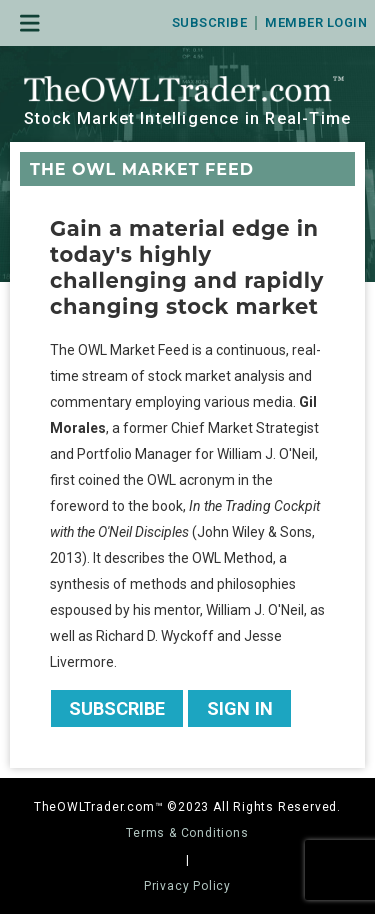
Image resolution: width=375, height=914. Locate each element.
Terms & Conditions (187, 833)
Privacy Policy (187, 886)
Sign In (240, 708)
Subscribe (210, 22)
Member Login (316, 22)
